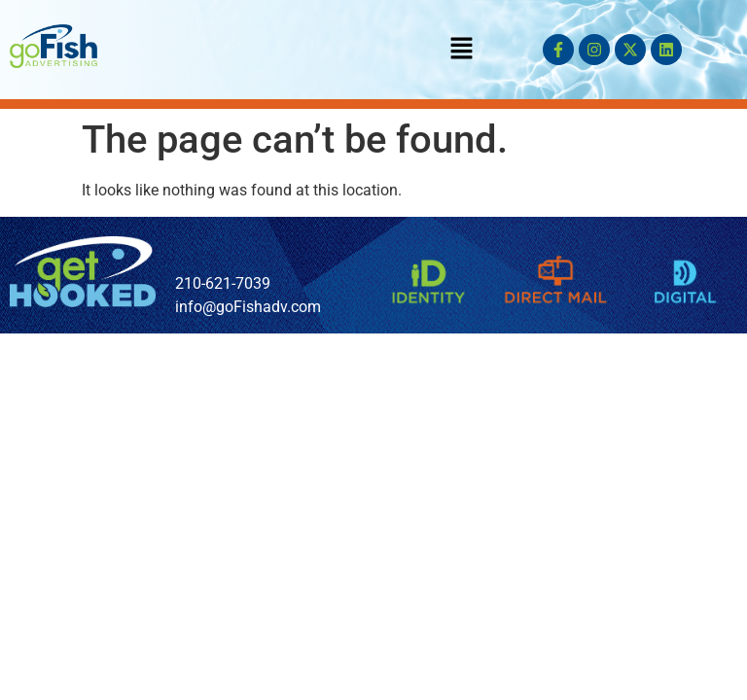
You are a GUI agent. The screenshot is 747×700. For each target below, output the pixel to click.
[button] (462, 50)
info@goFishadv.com (248, 307)
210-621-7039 (223, 283)
